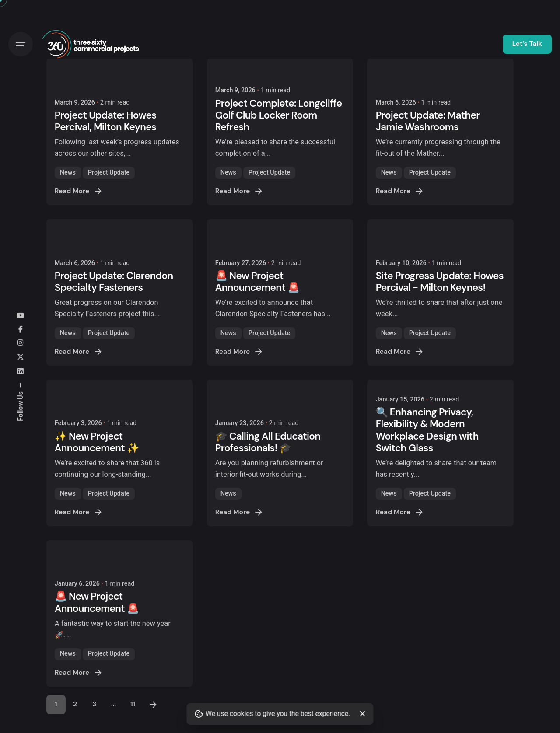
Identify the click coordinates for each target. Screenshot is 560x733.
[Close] (362, 714)
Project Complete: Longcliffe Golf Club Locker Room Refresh (279, 115)
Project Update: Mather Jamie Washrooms (428, 121)
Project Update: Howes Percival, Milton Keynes (106, 121)
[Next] (153, 705)
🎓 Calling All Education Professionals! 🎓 (268, 442)
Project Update (109, 173)
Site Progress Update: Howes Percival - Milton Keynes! (440, 282)
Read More (79, 191)
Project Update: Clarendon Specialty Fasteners (114, 282)
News (68, 173)
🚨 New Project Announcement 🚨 (257, 282)
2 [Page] (75, 704)
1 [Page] (56, 704)
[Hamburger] (21, 44)
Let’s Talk (527, 44)
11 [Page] (133, 704)
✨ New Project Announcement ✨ (97, 442)
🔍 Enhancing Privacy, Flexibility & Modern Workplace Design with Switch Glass (427, 430)
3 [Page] (94, 704)
